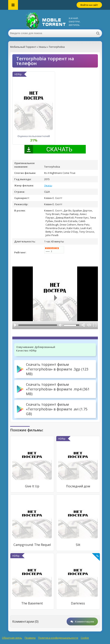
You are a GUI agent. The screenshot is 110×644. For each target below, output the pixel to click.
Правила (30, 638)
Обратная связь (12, 638)
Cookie (85, 638)
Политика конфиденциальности (58, 638)
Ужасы (48, 185)
